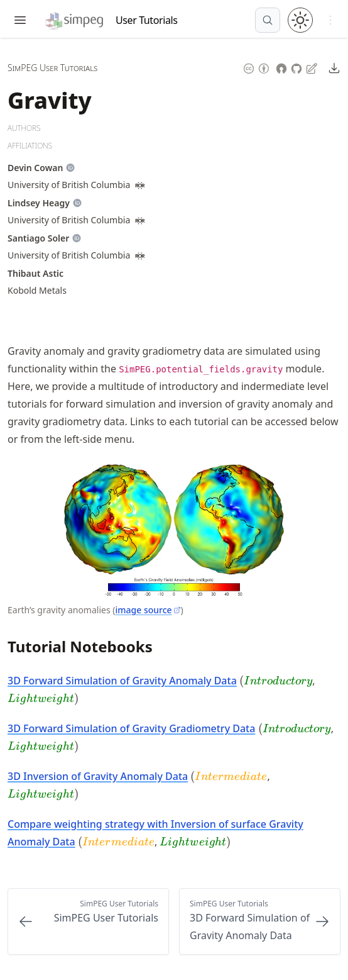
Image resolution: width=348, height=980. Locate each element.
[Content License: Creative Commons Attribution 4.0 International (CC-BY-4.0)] (256, 67)
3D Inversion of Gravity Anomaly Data (98, 776)
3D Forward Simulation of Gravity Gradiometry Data (131, 728)
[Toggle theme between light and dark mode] (300, 20)
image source (148, 610)
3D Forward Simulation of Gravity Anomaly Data (122, 681)
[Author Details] (35, 168)
